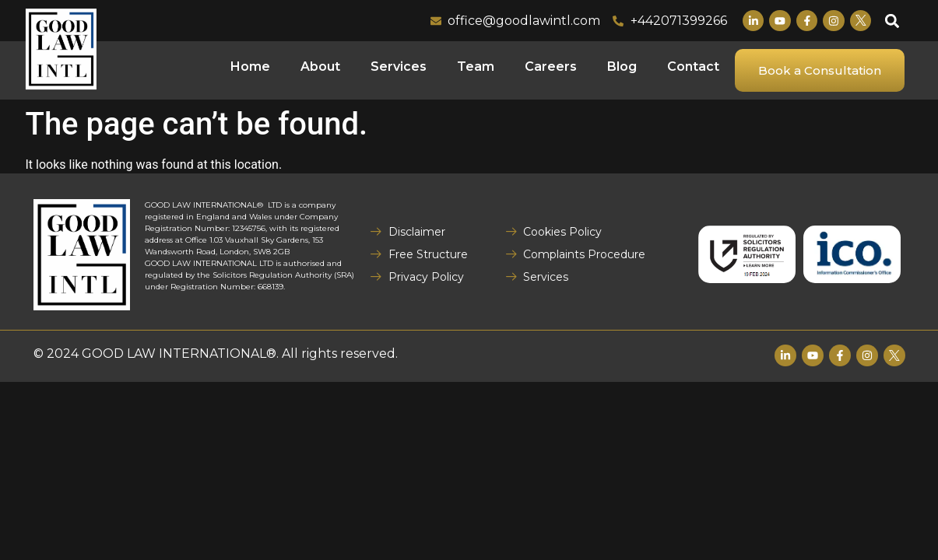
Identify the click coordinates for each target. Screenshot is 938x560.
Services (399, 66)
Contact (693, 66)
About (320, 66)
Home (250, 66)
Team (476, 66)
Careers (551, 66)
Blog (622, 66)
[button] (892, 21)
